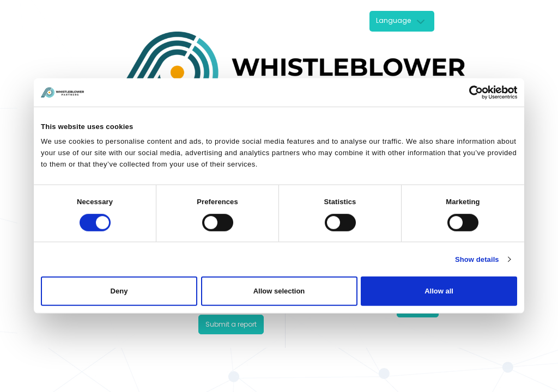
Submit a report (231, 324)
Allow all (439, 291)
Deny (119, 291)
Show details (477, 259)
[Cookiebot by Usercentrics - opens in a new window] (469, 93)
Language (393, 20)
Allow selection (279, 291)
